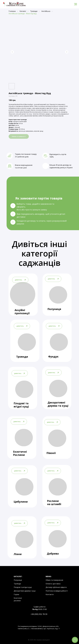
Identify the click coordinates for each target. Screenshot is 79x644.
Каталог (23, 11)
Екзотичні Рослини (20, 453)
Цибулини (21, 502)
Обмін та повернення (54, 580)
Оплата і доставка (53, 584)
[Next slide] (67, 52)
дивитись (52, 326)
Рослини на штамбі (54, 502)
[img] (59, 342)
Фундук (53, 356)
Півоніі (51, 453)
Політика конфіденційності (57, 591)
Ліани (18, 554)
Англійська (46, 11)
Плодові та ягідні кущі (21, 405)
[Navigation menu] (76, 4)
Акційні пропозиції (22, 312)
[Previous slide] (12, 52)
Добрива (53, 553)
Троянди (34, 11)
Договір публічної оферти (56, 587)
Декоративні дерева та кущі (58, 404)
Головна (12, 11)
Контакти (50, 594)
